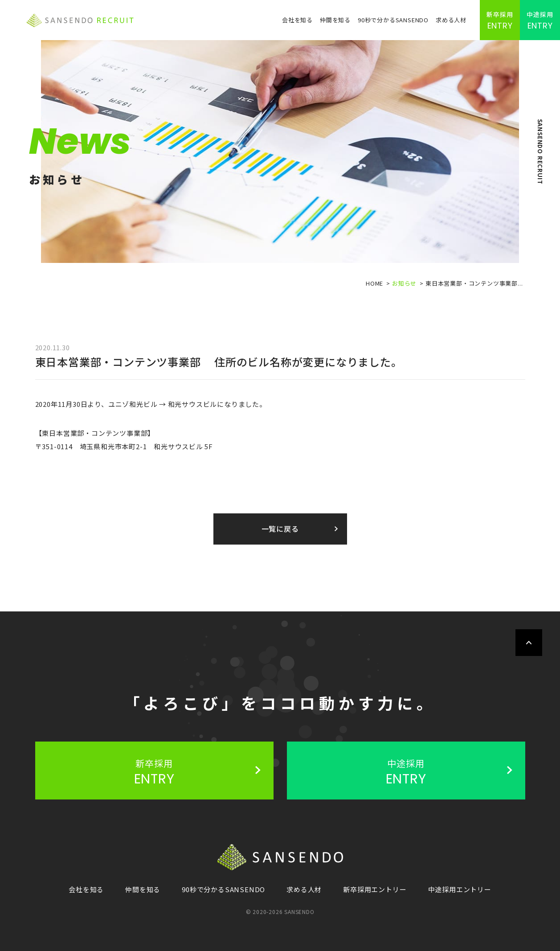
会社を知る (297, 20)
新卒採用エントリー (375, 889)
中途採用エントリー (460, 889)
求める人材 (451, 20)
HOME (374, 283)
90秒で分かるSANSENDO (393, 20)
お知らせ (404, 283)
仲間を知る (335, 20)
